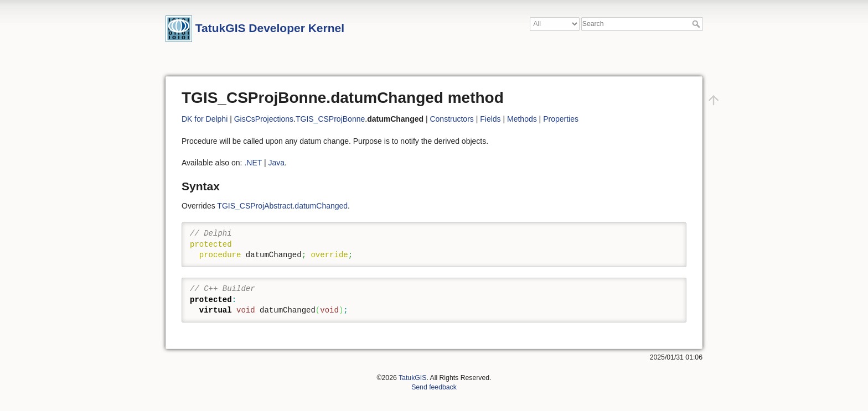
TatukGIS (412, 378)
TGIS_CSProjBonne (330, 119)
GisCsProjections (264, 119)
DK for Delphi (205, 119)
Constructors (451, 119)
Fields (490, 119)
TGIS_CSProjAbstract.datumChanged (282, 206)
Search (697, 24)
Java (276, 163)
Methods (522, 119)
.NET (253, 163)
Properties (561, 119)
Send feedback (434, 387)
